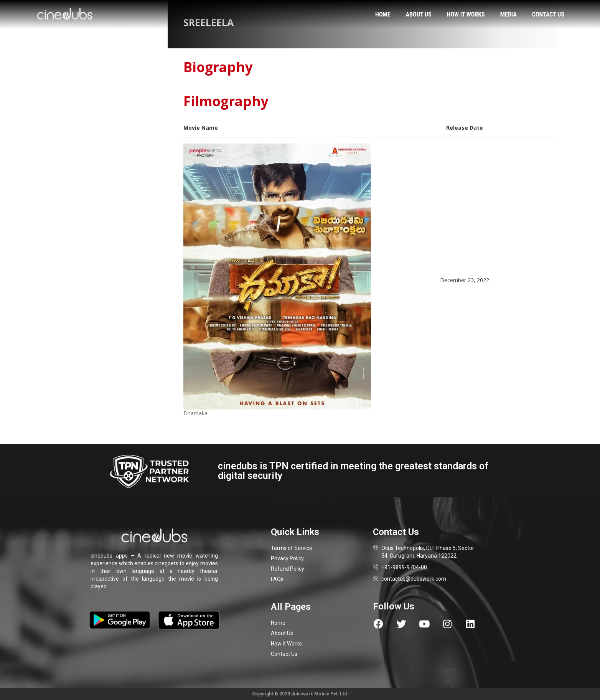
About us (419, 14)
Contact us (548, 14)
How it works (466, 14)
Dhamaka (195, 413)
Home (383, 14)
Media (509, 14)
